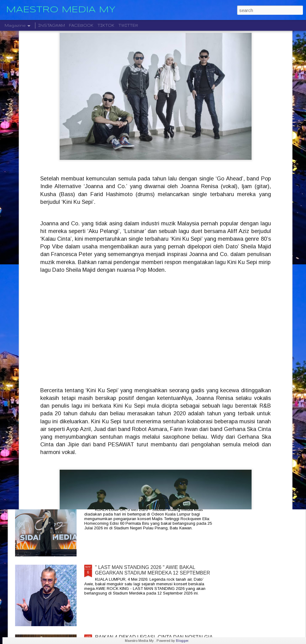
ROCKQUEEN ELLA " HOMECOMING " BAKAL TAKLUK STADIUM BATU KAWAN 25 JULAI (147, 500)
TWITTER (128, 25)
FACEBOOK (81, 25)
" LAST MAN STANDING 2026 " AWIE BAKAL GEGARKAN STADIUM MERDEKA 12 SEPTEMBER (153, 570)
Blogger (182, 641)
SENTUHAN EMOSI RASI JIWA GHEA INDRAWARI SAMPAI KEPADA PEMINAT (152, 361)
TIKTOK (106, 25)
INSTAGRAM (52, 25)
